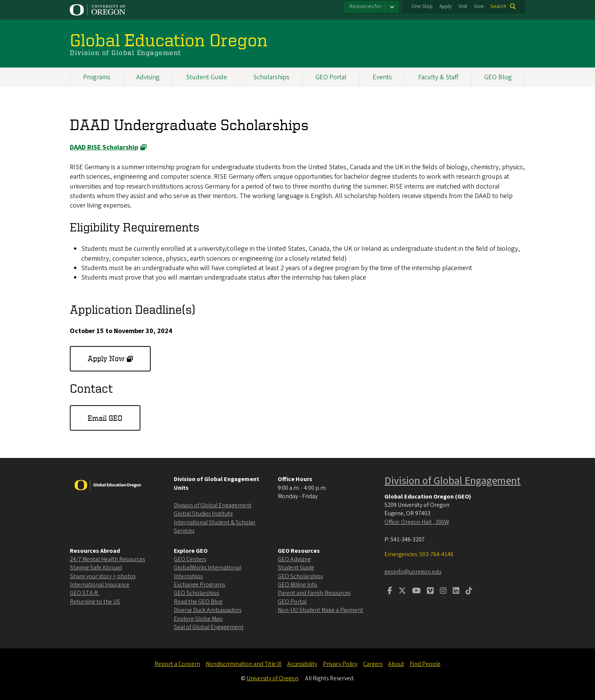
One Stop (422, 6)
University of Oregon (272, 678)
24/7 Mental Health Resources (107, 559)
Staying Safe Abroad (96, 568)
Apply (445, 6)
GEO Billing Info (297, 585)
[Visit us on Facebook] (390, 591)
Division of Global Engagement (213, 505)
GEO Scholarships (196, 593)
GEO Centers (190, 559)
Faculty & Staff (438, 77)
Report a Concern (177, 664)
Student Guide (206, 77)
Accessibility (302, 664)
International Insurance (100, 585)
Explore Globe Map (198, 619)
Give (479, 6)
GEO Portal (331, 77)
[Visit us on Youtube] (416, 591)
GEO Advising (294, 559)
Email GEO (105, 418)
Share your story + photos (103, 576)
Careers (373, 664)
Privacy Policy (340, 664)
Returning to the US (95, 602)
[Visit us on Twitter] (402, 591)
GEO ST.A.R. (84, 593)
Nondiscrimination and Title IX (244, 664)
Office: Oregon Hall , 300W (417, 522)
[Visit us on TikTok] (469, 591)
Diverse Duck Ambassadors (208, 610)
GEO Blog (498, 77)
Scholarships (271, 77)
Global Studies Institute (203, 514)
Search (498, 6)
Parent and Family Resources (314, 593)
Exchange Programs (199, 585)
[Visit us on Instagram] (443, 591)
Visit (463, 6)
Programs (97, 77)
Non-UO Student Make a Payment (320, 610)
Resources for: (366, 6)
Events (382, 77)
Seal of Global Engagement (209, 627)
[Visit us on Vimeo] (430, 591)
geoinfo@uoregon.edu (413, 572)
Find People (425, 664)
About (396, 664)
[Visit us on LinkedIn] (456, 591)
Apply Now (106, 358)
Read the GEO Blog (198, 602)
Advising (148, 77)
